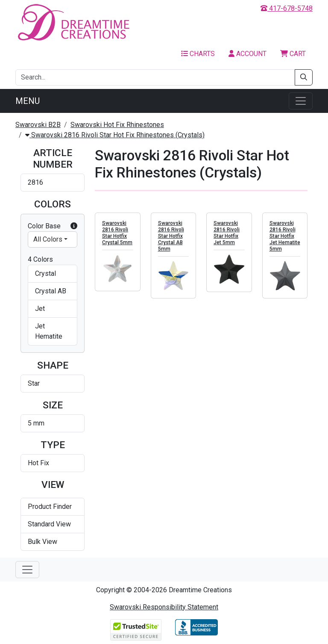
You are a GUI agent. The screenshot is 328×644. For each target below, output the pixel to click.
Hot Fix (38, 463)
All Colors (48, 239)
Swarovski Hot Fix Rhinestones (117, 125)
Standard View (49, 524)
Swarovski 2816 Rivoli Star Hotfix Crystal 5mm (117, 233)
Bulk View (42, 542)
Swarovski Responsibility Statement (164, 607)
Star (34, 383)
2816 (35, 182)
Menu (28, 101)
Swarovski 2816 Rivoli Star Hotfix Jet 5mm (227, 233)
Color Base (53, 226)
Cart (293, 54)
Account (247, 54)
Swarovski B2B (38, 125)
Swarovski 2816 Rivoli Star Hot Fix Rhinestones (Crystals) (115, 135)
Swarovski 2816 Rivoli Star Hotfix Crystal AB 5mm (171, 236)
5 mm (36, 423)
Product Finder (50, 507)
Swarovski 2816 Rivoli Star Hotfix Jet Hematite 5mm (285, 236)
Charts (198, 54)
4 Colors (40, 259)
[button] (74, 226)
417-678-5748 (287, 8)
